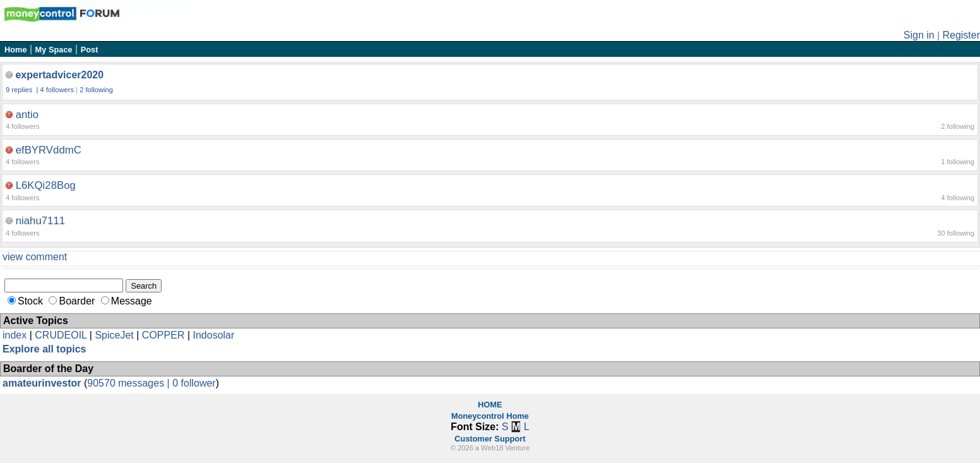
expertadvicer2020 (59, 75)
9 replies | (23, 90)
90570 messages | (130, 383)
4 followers (57, 90)
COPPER (163, 335)
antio (27, 115)
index (15, 335)
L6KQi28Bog (46, 185)
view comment (35, 257)
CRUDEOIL (61, 335)
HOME (490, 405)
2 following (96, 90)
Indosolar (213, 335)
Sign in (919, 35)
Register (961, 35)
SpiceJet (114, 335)
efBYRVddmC (49, 150)
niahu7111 (40, 221)
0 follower (194, 383)
